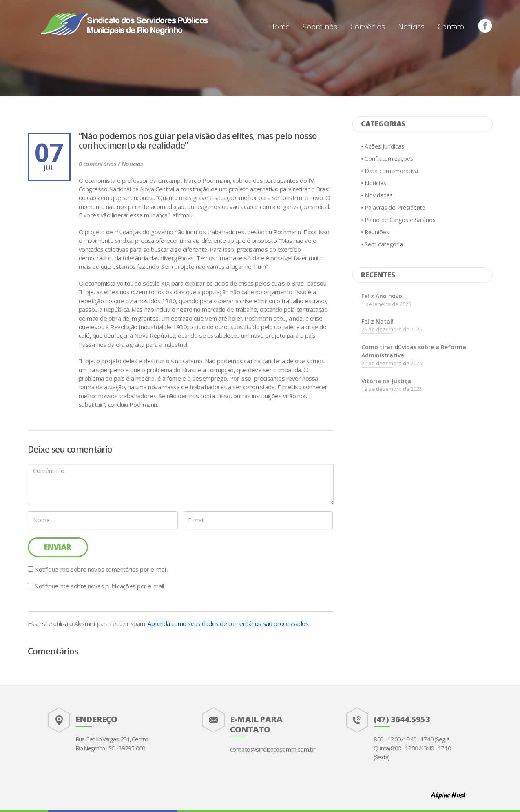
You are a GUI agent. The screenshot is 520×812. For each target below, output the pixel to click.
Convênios (368, 27)
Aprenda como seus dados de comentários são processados (228, 623)
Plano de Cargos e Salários (400, 220)
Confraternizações (389, 159)
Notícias (411, 27)
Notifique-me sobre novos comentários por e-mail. (101, 569)
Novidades (379, 195)
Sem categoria (384, 244)
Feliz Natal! (377, 321)
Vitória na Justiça (386, 381)
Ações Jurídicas (384, 146)
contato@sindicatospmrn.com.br (273, 749)
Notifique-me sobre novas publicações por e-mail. (100, 586)
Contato (451, 27)
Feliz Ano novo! (383, 296)
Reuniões (377, 232)
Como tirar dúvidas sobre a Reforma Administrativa (414, 351)
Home (279, 27)
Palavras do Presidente (395, 207)
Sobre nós (320, 27)
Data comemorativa (391, 171)
